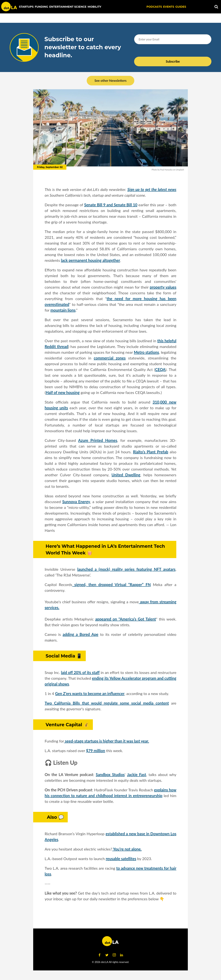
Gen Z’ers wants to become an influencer (90, 693)
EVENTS (169, 7)
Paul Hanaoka (166, 170)
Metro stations (146, 352)
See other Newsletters (110, 81)
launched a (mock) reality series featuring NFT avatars (126, 569)
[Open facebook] (100, 955)
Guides (181, 7)
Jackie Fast (136, 775)
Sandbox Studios (110, 775)
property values (163, 287)
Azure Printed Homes (98, 440)
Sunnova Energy (76, 502)
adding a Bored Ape (80, 634)
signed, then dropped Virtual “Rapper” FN (111, 585)
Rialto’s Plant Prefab (151, 452)
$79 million (96, 751)
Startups (26, 7)
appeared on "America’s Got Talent (125, 619)
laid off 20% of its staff (80, 672)
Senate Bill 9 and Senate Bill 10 (111, 205)
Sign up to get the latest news (152, 189)
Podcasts (154, 7)
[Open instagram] (114, 955)
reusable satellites (121, 859)
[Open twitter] (107, 955)
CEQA (160, 369)
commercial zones (110, 358)
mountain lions (63, 310)
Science (80, 7)
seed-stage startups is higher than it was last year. (107, 741)
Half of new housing (63, 392)
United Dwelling (126, 475)
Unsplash (180, 170)
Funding (41, 7)
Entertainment (61, 7)
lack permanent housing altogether (90, 260)
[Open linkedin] (121, 955)
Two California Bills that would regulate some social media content (107, 703)
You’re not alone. (127, 849)
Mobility (94, 7)
